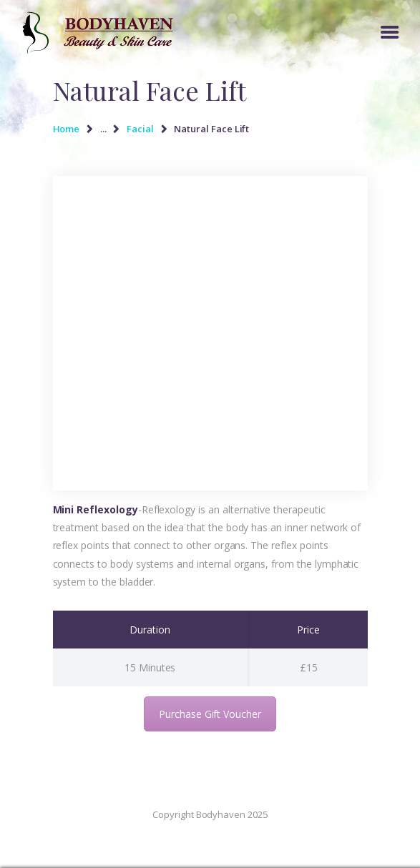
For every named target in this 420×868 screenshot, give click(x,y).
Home (67, 129)
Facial (140, 129)
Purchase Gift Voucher (210, 714)
